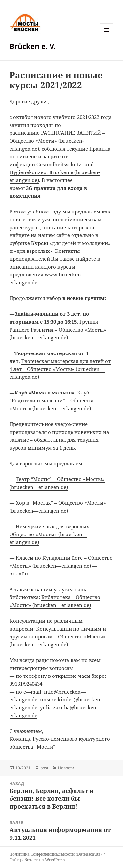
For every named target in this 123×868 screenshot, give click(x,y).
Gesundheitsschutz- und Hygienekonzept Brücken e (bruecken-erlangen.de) (55, 172)
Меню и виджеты (107, 37)
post (44, 768)
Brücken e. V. (33, 46)
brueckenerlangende (58, 330)
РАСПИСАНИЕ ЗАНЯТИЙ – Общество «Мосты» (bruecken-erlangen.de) (57, 141)
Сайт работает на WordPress (37, 860)
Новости (66, 768)
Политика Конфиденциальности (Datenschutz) (56, 854)
